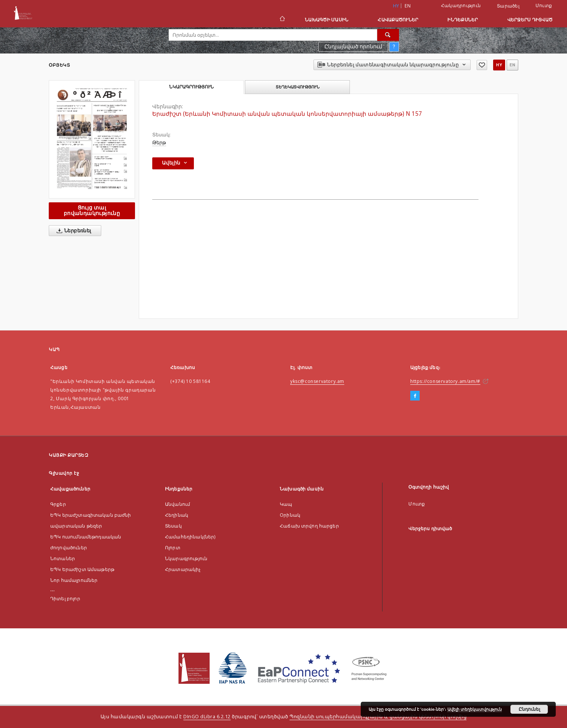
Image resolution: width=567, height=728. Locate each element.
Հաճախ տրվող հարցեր (309, 526)
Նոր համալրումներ (74, 580)
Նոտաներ (63, 558)
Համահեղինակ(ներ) (190, 537)
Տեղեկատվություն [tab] (298, 87)
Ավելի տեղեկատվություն (475, 709)
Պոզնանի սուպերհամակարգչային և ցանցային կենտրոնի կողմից (378, 717)
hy (499, 65)
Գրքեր (58, 504)
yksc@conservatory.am (317, 381)
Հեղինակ (177, 515)
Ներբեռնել (73, 231)
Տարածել (508, 6)
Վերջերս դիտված (530, 20)
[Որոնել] (388, 35)
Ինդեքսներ (463, 20)
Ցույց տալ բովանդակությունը (92, 210)
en (408, 6)
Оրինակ (290, 515)
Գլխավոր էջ (64, 473)
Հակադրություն (461, 5)
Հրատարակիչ (183, 569)
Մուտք (544, 5)
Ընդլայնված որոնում (353, 46)
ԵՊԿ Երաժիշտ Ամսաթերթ (82, 569)
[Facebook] (415, 396)
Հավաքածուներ (398, 20)
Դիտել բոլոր (65, 599)
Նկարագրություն (186, 558)
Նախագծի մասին (327, 20)
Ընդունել (529, 709)
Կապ (286, 504)
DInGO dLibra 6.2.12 (207, 717)
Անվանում (178, 504)
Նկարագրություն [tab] (191, 87)
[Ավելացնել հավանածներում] (482, 65)
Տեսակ (173, 526)
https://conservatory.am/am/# (445, 381)
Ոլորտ (173, 548)
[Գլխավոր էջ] (282, 19)
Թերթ (159, 143)
